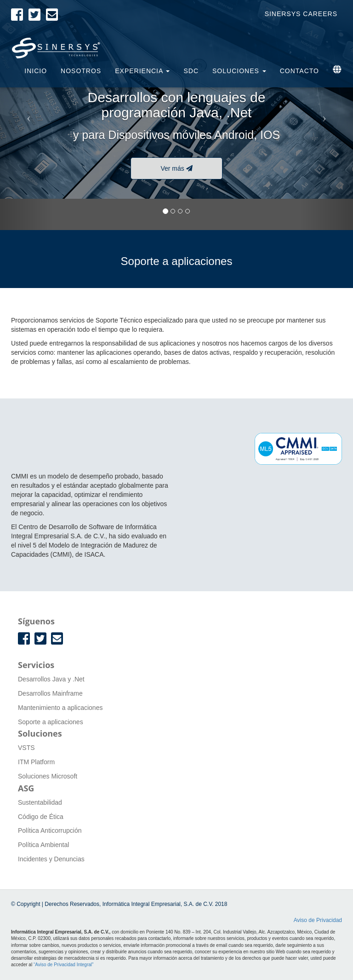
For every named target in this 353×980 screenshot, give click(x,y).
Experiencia (142, 71)
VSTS (26, 748)
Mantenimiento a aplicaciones (60, 708)
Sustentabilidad (40, 802)
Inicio (36, 71)
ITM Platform (36, 762)
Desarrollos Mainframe (50, 693)
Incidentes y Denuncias (51, 859)
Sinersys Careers (301, 14)
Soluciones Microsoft (48, 776)
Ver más (176, 168)
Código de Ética (41, 817)
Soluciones (239, 71)
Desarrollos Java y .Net (51, 679)
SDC (191, 71)
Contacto (299, 71)
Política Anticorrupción (50, 830)
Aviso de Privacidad (318, 920)
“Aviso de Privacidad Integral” (63, 965)
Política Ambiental (43, 845)
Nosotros (81, 71)
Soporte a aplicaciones (51, 722)
